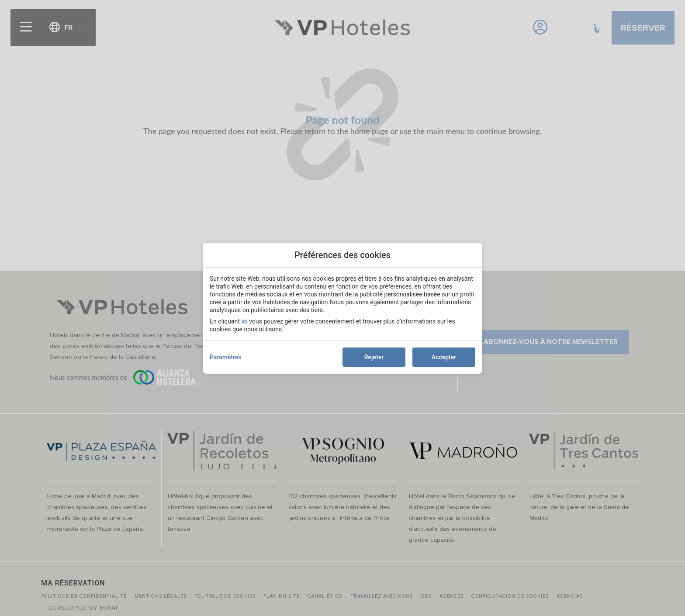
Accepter (444, 357)
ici (244, 321)
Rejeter (374, 357)
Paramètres (226, 357)
